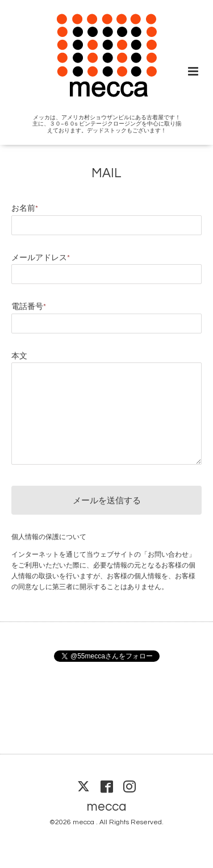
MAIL (106, 174)
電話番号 (29, 307)
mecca (106, 806)
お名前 (25, 208)
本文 (19, 356)
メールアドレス (41, 258)
